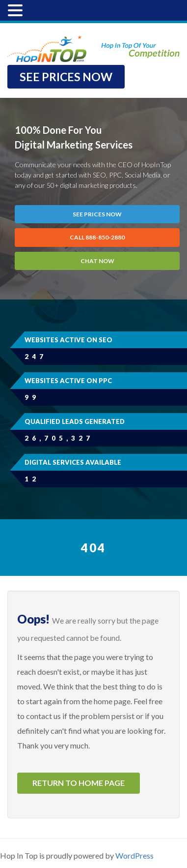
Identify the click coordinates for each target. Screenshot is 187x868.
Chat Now (97, 261)
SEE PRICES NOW (66, 77)
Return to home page (79, 783)
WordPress (134, 855)
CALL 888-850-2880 (97, 237)
